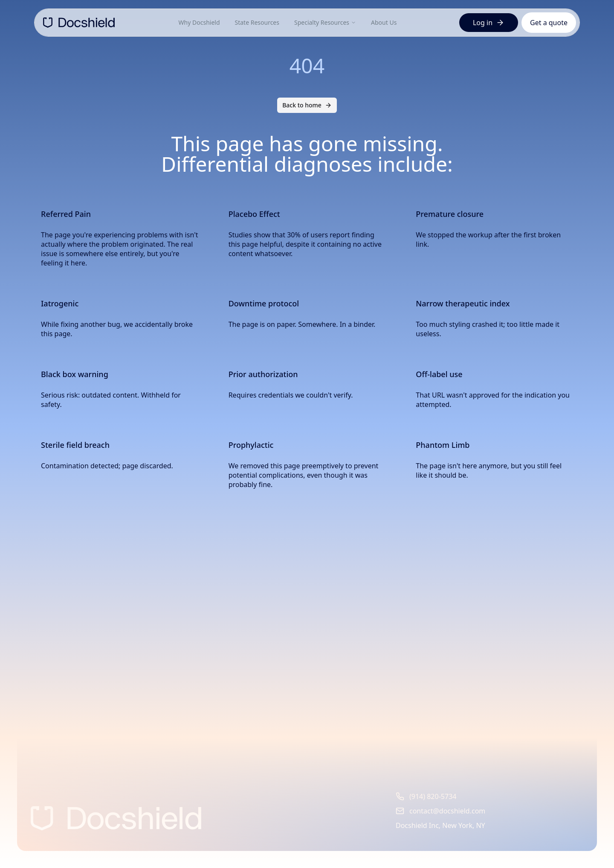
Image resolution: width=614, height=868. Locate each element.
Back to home (307, 105)
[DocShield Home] (79, 23)
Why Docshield (199, 23)
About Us (384, 23)
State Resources (257, 23)
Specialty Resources (325, 23)
